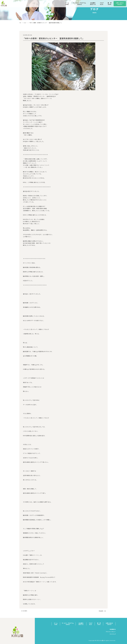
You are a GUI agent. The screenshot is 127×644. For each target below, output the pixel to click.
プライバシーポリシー (110, 632)
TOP (21, 23)
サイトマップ (112, 634)
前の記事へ (26, 611)
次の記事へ (101, 611)
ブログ (26, 23)
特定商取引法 (112, 629)
